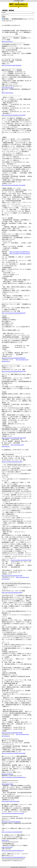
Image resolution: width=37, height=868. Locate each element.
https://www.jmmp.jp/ (7, 774)
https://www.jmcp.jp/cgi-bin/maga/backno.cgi (14, 857)
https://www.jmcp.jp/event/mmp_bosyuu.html (14, 115)
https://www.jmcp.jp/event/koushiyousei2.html (14, 371)
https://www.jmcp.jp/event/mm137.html (12, 462)
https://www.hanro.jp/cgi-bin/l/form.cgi (20, 252)
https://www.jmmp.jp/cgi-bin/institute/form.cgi (14, 777)
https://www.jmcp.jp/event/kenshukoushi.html (14, 313)
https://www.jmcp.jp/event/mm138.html (12, 592)
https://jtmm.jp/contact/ (8, 88)
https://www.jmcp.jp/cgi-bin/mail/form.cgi (13, 850)
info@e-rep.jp (5, 840)
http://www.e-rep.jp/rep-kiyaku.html (11, 822)
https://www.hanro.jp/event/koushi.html (12, 832)
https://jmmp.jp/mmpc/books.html (11, 801)
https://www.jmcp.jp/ (7, 41)
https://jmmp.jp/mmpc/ (8, 784)
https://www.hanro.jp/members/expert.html (13, 813)
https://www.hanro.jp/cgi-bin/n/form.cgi (20, 253)
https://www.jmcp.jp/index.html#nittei (12, 65)
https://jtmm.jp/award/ (7, 93)
